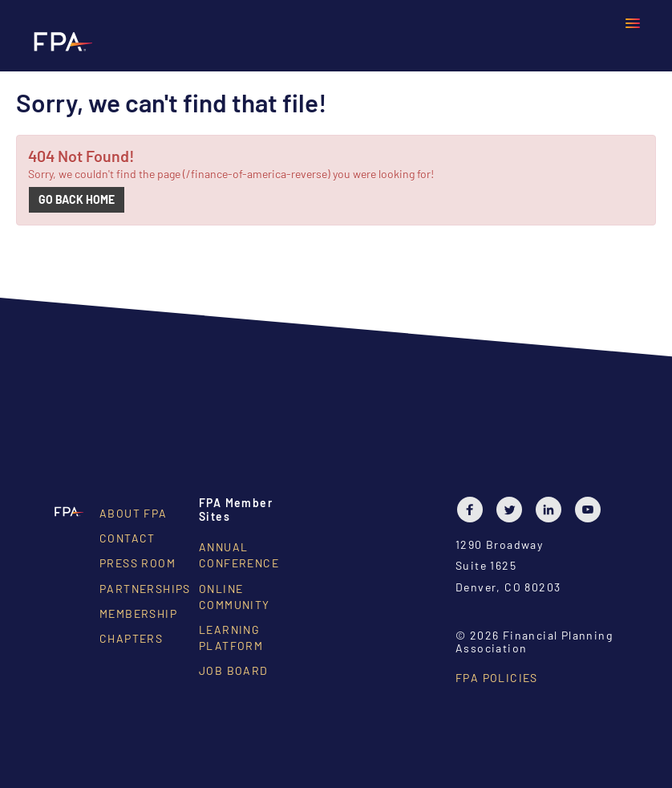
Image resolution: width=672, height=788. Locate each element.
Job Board (234, 670)
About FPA (134, 513)
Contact (128, 538)
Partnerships (145, 589)
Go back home (77, 199)
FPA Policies (497, 678)
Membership (138, 613)
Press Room (138, 563)
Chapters (131, 638)
